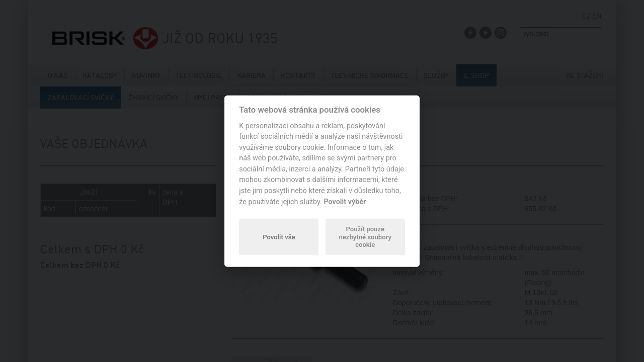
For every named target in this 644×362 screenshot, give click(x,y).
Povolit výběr (345, 201)
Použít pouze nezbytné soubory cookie (365, 237)
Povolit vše (279, 237)
